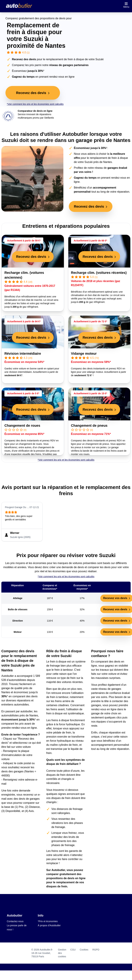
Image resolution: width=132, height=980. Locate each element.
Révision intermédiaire (23, 354)
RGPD (96, 950)
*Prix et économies (48, 921)
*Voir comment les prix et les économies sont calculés (35, 104)
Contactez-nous (15, 921)
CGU (73, 950)
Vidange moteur (84, 354)
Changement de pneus (89, 426)
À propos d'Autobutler (49, 925)
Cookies (84, 950)
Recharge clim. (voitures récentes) (99, 273)
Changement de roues (22, 426)
